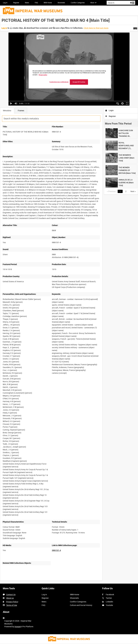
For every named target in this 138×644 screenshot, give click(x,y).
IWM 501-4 (56, 550)
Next (133, 191)
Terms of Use (12, 605)
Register (16, 3)
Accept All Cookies (79, 82)
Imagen (18, 626)
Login (109, 110)
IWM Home (48, 3)
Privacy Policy (12, 602)
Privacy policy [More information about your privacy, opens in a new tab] (43, 75)
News (27, 3)
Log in (5, 3)
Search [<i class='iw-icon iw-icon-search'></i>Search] (134, 2)
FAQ (36, 3)
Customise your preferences (59, 82)
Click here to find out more (96, 28)
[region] (70, 77)
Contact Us (11, 594)
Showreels (61, 3)
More (92, 3)
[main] (69, 300)
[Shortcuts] (135, 28)
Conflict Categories (78, 3)
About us (10, 598)
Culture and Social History (81, 605)
